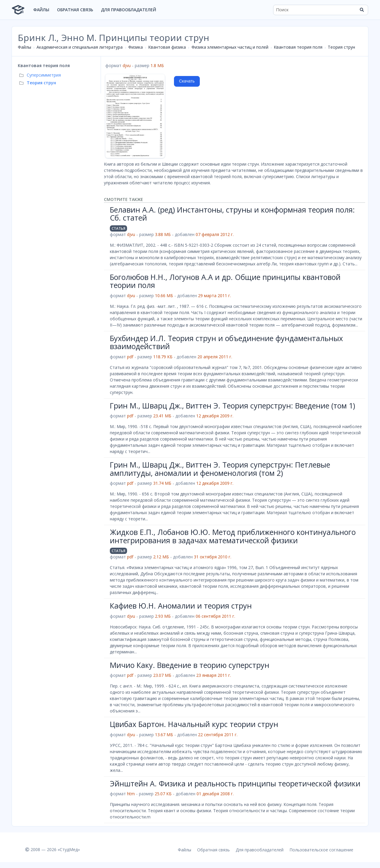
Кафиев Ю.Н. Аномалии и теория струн (181, 606)
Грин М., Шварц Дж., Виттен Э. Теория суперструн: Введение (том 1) (232, 406)
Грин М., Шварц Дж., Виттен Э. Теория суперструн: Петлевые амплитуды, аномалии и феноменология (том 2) (220, 469)
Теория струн (341, 47)
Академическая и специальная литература (80, 47)
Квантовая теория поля (298, 47)
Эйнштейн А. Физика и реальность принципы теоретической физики (235, 783)
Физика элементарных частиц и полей (230, 47)
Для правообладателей (129, 10)
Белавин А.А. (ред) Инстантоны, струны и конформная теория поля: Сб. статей (232, 214)
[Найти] (362, 10)
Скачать (187, 81)
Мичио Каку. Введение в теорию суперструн (190, 665)
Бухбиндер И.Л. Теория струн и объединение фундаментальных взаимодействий (226, 342)
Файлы (41, 10)
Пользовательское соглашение (321, 850)
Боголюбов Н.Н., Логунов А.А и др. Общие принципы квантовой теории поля (225, 281)
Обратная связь (75, 10)
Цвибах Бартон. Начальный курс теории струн (194, 724)
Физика (136, 47)
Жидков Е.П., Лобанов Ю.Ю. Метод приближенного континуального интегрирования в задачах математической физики (233, 536)
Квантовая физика (167, 47)
